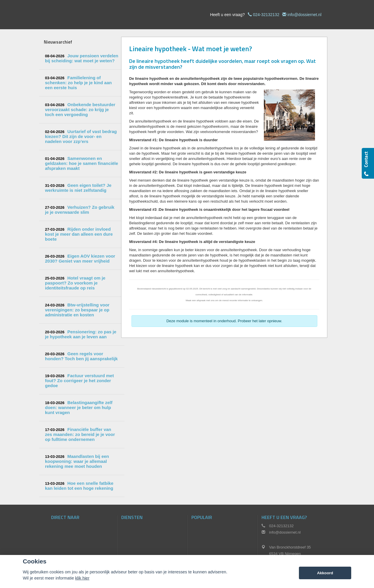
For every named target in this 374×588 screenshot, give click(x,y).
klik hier (82, 578)
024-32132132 (266, 15)
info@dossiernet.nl (304, 15)
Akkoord (325, 573)
